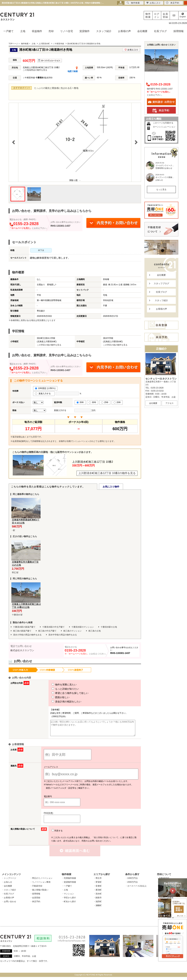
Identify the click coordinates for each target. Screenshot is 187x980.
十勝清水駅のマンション (83, 627)
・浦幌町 (98, 908)
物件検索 (148, 15)
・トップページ (9, 881)
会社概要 (142, 31)
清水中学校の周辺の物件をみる (63, 635)
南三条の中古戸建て (47, 631)
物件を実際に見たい (58, 685)
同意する (57, 834)
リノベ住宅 (67, 31)
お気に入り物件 (111, 487)
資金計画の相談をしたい (60, 702)
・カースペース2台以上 (136, 889)
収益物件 (37, 31)
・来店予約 (35, 905)
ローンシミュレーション (164, 127)
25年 (105, 402)
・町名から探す (69, 905)
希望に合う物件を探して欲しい (64, 693)
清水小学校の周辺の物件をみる (27, 635)
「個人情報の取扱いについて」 (106, 841)
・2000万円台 (132, 885)
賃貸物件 (85, 31)
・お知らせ (7, 885)
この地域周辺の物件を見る (35, 70)
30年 (92, 402)
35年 (80, 402)
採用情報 (179, 31)
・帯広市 (98, 881)
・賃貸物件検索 (69, 885)
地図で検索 (73, 71)
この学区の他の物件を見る (49, 345)
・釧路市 (98, 901)
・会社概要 (7, 889)
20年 (117, 402)
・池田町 (98, 905)
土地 (23, 31)
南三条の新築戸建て (22, 631)
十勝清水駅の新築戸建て (24, 627)
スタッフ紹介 (104, 31)
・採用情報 (35, 897)
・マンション (68, 897)
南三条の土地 (95, 631)
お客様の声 (124, 31)
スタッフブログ (161, 283)
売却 (51, 31)
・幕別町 (98, 893)
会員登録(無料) (19, 441)
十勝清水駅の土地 (109, 627)
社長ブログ (160, 31)
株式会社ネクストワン (22, 650)
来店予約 (173, 3)
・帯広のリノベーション (41, 881)
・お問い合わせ (9, 905)
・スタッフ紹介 (9, 893)
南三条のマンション (72, 631)
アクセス (170, 403)
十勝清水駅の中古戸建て (53, 627)
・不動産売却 (36, 889)
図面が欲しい (54, 697)
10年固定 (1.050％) (45, 388)
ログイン (157, 15)
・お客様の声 (8, 901)
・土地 (65, 893)
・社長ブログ (8, 897)
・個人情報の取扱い (39, 893)
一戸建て (8, 31)
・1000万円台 (132, 881)
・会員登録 (35, 901)
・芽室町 (98, 885)
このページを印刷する (163, 123)
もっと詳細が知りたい (59, 689)
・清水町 (98, 897)
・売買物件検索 (69, 881)
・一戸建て (67, 889)
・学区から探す (69, 901)
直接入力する (44, 394)
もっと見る (161, 189)
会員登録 (165, 15)
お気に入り (153, 3)
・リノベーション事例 (40, 885)
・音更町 (98, 889)
